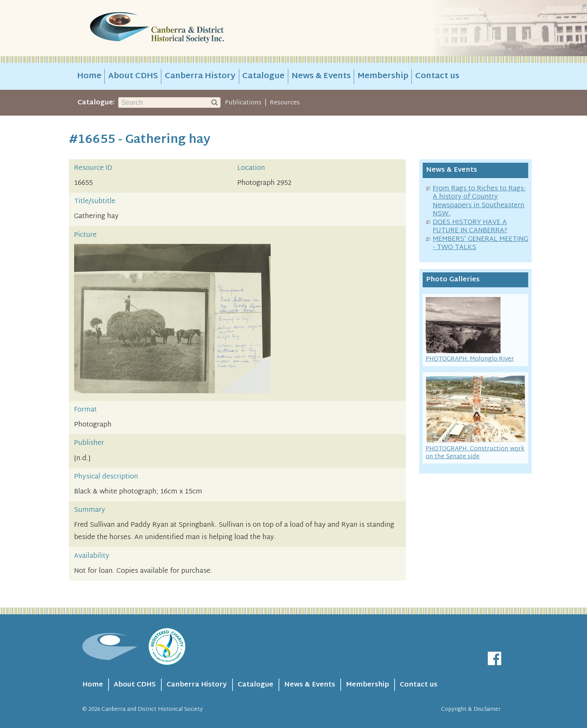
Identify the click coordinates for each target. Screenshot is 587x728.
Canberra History (200, 76)
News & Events (321, 76)
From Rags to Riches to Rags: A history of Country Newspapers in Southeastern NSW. (479, 201)
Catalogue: (96, 103)
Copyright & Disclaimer (471, 709)
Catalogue (263, 76)
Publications (243, 103)
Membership (383, 76)
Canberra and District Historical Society (152, 709)
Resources (285, 103)
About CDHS (133, 76)
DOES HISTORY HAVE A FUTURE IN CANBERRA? (470, 227)
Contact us (437, 76)
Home (89, 76)
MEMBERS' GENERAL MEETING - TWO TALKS (480, 244)
